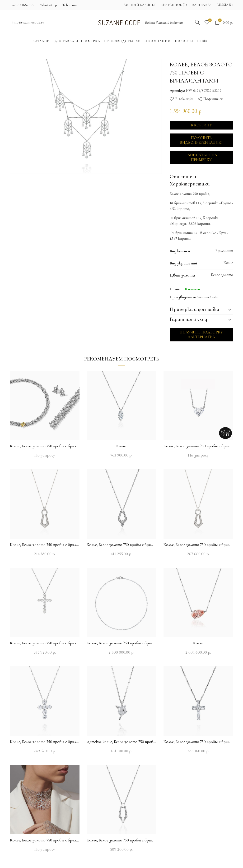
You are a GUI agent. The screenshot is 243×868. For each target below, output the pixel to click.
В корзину (201, 125)
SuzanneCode (208, 297)
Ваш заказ (202, 5)
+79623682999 (23, 5)
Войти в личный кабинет (164, 23)
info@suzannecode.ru (28, 22)
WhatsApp (49, 5)
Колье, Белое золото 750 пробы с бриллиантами (45, 446)
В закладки (184, 99)
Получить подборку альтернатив (201, 335)
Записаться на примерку (201, 157)
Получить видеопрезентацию (201, 140)
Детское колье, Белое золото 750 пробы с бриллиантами (121, 742)
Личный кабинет (140, 5)
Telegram (70, 5)
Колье (121, 446)
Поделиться (213, 99)
